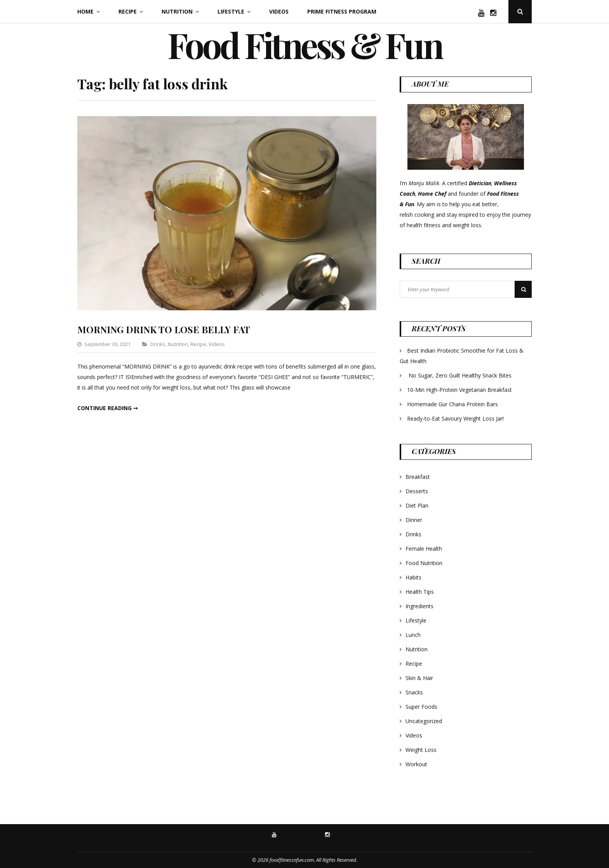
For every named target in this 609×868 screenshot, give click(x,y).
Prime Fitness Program (342, 11)
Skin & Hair (419, 678)
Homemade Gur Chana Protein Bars (452, 404)
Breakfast (418, 477)
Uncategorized (424, 721)
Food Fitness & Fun (304, 45)
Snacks (414, 692)
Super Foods (421, 707)
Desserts (417, 491)
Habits (413, 577)
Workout (416, 764)
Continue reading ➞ (108, 408)
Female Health (424, 549)
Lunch (413, 635)
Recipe (128, 11)
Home (85, 11)
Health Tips (420, 592)
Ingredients (419, 606)
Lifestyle (231, 11)
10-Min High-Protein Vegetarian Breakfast (460, 390)
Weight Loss (421, 750)
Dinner (414, 520)
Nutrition (177, 11)
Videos (279, 11)
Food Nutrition (424, 563)
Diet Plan (417, 505)
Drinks (158, 344)
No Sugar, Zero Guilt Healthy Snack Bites (460, 375)
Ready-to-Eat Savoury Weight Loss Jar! (455, 418)
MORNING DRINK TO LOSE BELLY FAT (164, 329)
